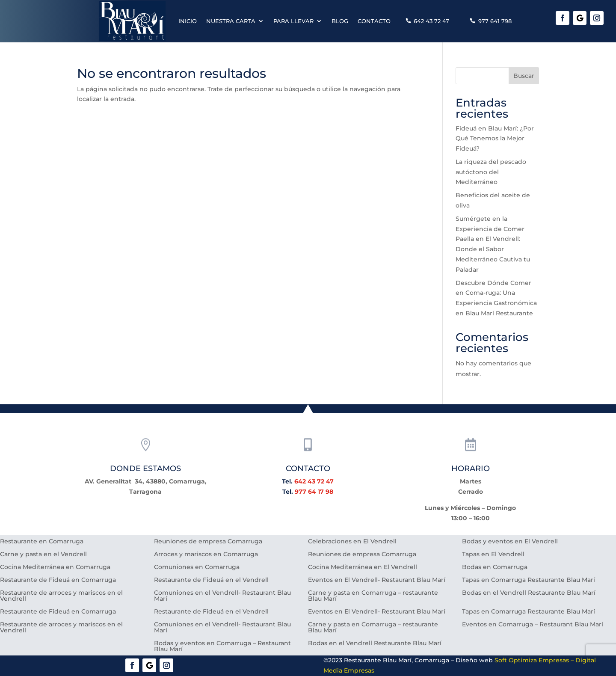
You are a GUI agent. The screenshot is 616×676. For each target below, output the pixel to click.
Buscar (524, 76)
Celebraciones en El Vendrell (352, 542)
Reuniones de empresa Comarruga (208, 542)
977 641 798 (495, 21)
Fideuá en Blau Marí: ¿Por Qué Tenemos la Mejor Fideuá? (495, 139)
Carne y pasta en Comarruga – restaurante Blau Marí (373, 596)
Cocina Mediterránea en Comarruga (55, 567)
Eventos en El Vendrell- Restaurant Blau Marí (377, 580)
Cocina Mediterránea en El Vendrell (363, 567)
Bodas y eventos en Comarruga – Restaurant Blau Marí (222, 646)
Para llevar (293, 21)
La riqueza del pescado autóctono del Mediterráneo (491, 172)
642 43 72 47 (431, 21)
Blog (340, 21)
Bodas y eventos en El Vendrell (510, 542)
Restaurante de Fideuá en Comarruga (58, 580)
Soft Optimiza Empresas (532, 660)
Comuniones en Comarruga (197, 567)
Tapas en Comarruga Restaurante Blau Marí (529, 580)
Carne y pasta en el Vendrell (43, 554)
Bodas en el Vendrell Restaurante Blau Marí (529, 593)
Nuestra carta (231, 21)
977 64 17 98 (314, 492)
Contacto (374, 21)
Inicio (188, 21)
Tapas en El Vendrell (493, 554)
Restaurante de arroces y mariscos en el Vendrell (61, 596)
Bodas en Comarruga (495, 567)
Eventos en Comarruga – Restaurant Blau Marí (533, 625)
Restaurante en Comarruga (42, 542)
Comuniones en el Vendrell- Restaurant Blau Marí (222, 596)
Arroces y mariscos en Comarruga (206, 554)
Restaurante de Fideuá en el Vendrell (211, 580)
